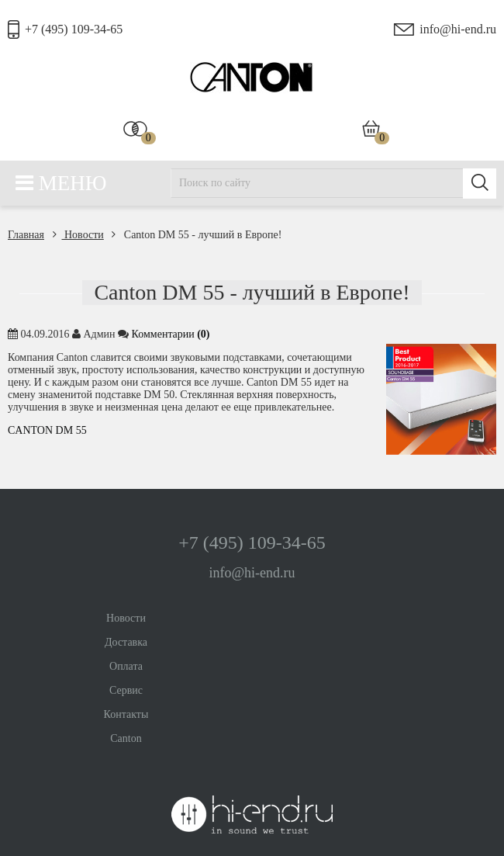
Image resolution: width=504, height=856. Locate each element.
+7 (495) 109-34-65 (74, 29)
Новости (78, 235)
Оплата (126, 666)
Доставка (126, 642)
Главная (26, 235)
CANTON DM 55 (47, 430)
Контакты (126, 714)
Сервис (126, 690)
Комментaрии (171, 334)
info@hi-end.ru (458, 29)
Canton (126, 738)
